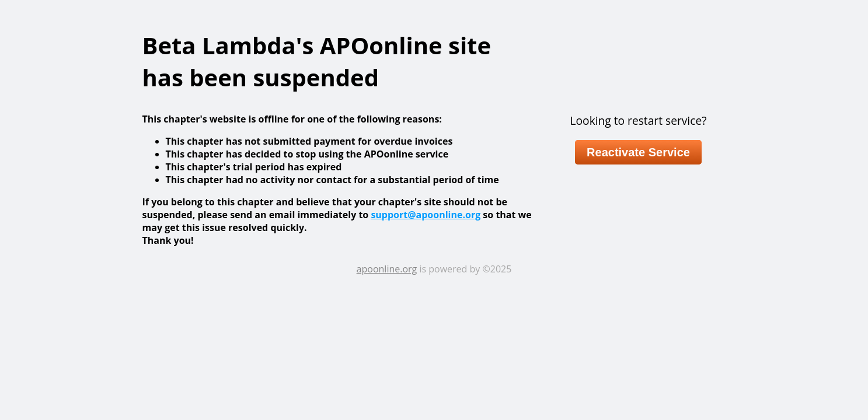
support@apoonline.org (426, 215)
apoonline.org (387, 269)
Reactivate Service (638, 152)
